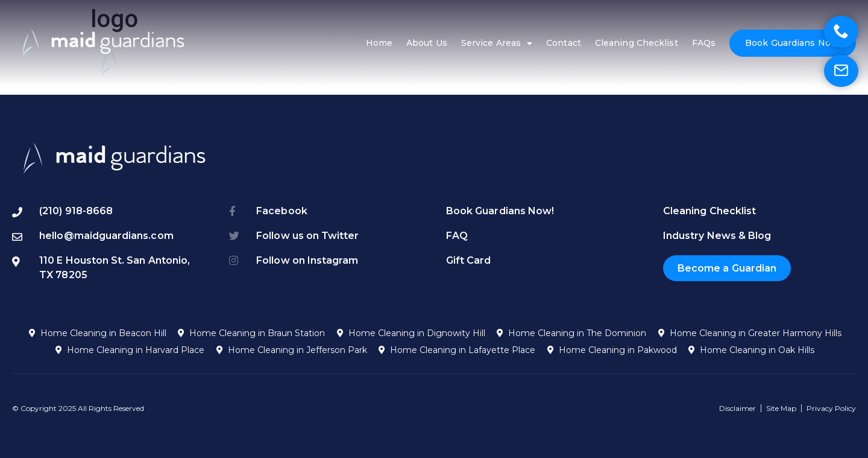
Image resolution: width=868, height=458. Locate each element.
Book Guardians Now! (793, 43)
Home (379, 43)
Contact (564, 43)
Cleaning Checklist (637, 43)
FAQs (704, 43)
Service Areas (497, 43)
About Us (427, 43)
